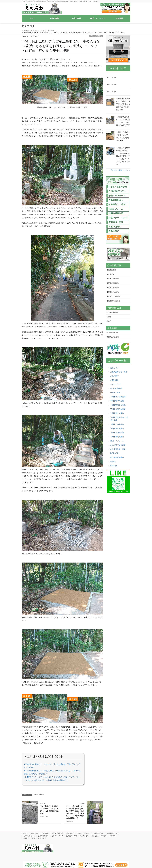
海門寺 (109, 321)
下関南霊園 (111, 274)
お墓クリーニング (57, 836)
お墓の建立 (115, 376)
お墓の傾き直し (98, 833)
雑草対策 (114, 466)
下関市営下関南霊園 (118, 397)
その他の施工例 (116, 388)
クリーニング (115, 384)
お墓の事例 (45, 833)
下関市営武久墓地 (113, 292)
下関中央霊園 (111, 270)
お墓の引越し (84, 836)
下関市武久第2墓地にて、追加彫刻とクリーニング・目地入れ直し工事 (123, 121)
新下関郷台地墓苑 (113, 312)
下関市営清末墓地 (117, 424)
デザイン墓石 (115, 393)
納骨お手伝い (71, 833)
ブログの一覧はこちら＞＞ (120, 170)
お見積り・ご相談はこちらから (34, 838)
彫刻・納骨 (115, 453)
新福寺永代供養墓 (113, 333)
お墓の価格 (34, 833)
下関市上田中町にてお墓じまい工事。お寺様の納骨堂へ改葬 (123, 136)
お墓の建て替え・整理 (119, 372)
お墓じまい (115, 368)
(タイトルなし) (112, 77)
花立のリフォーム (29, 836)
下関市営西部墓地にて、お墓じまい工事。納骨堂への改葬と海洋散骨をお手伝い (123, 104)
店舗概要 (113, 836)
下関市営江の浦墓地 (113, 296)
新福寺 (109, 317)
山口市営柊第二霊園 (118, 449)
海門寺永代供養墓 (113, 337)
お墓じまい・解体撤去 (99, 836)
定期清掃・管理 (72, 836)
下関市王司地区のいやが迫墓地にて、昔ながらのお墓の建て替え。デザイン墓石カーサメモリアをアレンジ (123, 156)
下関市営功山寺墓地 (113, 301)
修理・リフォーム (117, 441)
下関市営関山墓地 (113, 288)
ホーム (25, 833)
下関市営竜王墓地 (96, 36)
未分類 (113, 461)
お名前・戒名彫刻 (58, 833)
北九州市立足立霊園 (118, 445)
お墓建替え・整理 (113, 833)
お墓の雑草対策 (43, 836)
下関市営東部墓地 (113, 283)
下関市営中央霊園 (117, 401)
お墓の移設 (115, 380)
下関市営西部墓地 (113, 279)
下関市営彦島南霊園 (118, 409)
